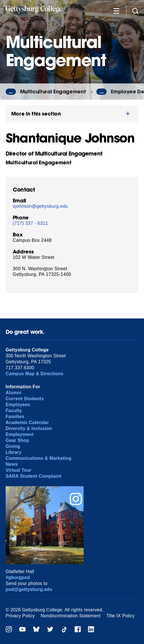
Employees (18, 405)
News (12, 464)
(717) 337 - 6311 (30, 223)
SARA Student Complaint (34, 476)
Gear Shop (17, 440)
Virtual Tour (19, 470)
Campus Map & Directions (35, 374)
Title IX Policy (120, 616)
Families (15, 417)
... (11, 92)
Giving (13, 446)
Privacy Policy (20, 616)
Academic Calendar (27, 422)
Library (14, 452)
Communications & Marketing (39, 458)
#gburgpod (18, 577)
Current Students (25, 399)
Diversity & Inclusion (29, 428)
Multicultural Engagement (53, 92)
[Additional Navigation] (116, 11)
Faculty (14, 411)
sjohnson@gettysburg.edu (40, 206)
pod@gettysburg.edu (29, 589)
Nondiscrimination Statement (70, 616)
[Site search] (135, 11)
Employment (20, 434)
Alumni (14, 393)
